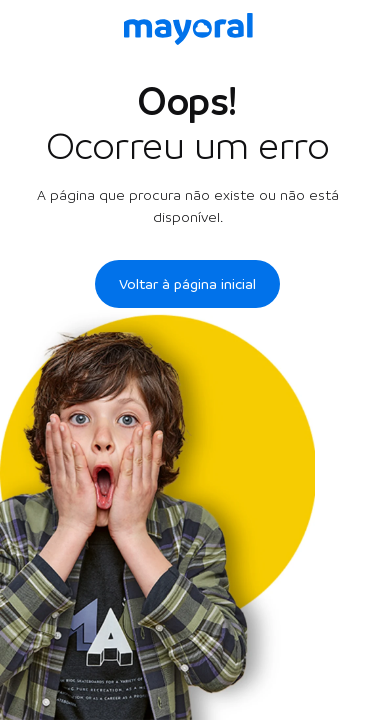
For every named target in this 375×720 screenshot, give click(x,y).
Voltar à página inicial (187, 284)
